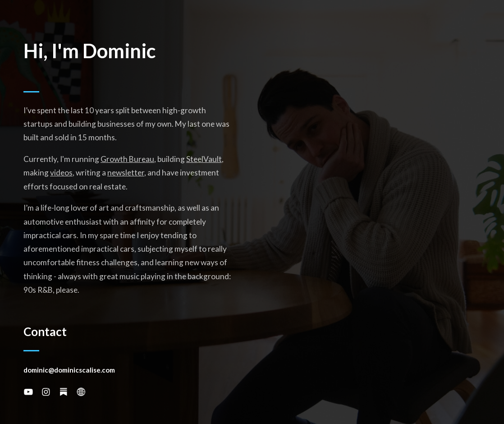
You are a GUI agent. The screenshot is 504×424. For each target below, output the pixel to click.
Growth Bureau (127, 159)
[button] (28, 392)
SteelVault (204, 159)
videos (61, 173)
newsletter (126, 173)
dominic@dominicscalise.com (69, 370)
